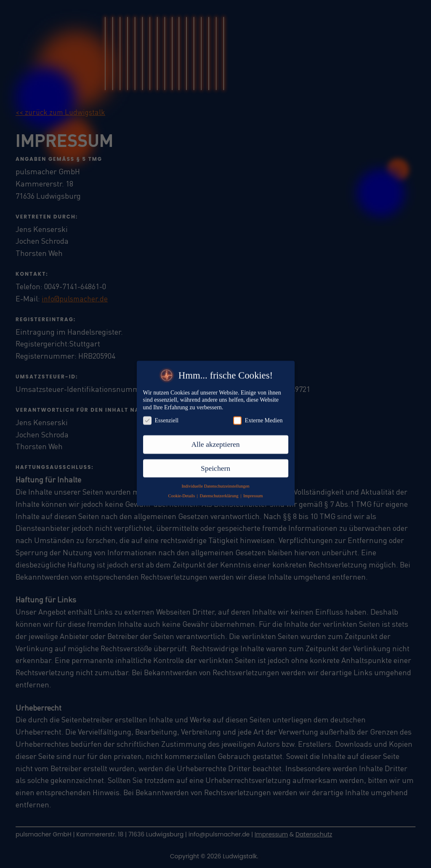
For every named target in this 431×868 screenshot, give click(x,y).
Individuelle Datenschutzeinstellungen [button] (215, 478)
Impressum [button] (253, 488)
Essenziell (161, 413)
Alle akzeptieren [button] (215, 437)
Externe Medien (258, 413)
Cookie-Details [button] (182, 488)
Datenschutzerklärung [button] (219, 488)
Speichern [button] (215, 460)
